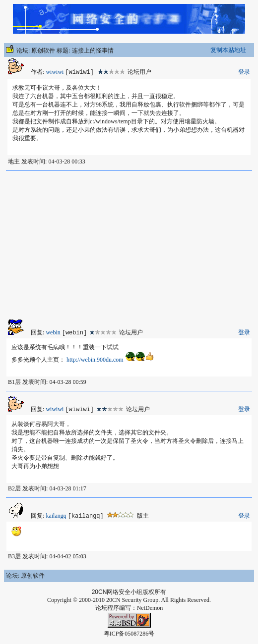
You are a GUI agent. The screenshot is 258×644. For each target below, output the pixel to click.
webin (53, 332)
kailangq (56, 516)
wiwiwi (55, 72)
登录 (244, 72)
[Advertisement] (129, 245)
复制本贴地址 (228, 50)
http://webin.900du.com (95, 360)
